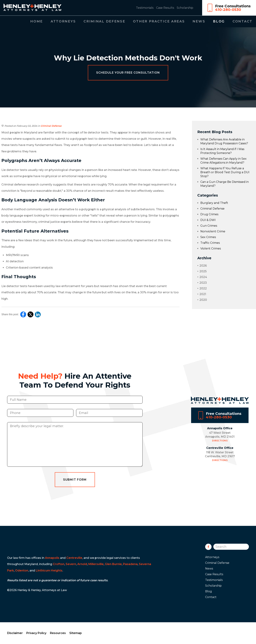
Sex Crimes (208, 237)
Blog (219, 21)
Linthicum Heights (49, 570)
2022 (202, 288)
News (199, 21)
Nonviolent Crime (213, 231)
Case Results (165, 8)
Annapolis (52, 558)
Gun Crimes (209, 226)
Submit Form (75, 489)
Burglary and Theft (214, 203)
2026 (202, 266)
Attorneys (63, 21)
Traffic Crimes (210, 243)
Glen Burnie (113, 564)
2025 (202, 271)
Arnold (82, 564)
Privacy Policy (36, 633)
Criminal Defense (104, 21)
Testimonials (145, 8)
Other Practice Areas (159, 21)
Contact (242, 21)
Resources (58, 633)
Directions (220, 450)
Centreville (74, 558)
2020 (202, 300)
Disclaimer (15, 633)
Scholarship (185, 8)
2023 (202, 283)
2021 (202, 294)
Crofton (59, 564)
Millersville (96, 564)
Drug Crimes (209, 214)
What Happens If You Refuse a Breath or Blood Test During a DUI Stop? (225, 172)
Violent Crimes (211, 248)
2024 (202, 277)
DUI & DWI (208, 220)
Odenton (22, 570)
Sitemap (76, 633)
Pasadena (130, 564)
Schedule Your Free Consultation (128, 73)
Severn (71, 564)
